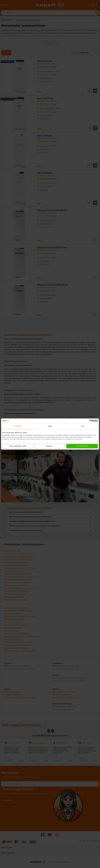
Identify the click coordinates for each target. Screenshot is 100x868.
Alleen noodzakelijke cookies (18, 446)
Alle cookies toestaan (82, 446)
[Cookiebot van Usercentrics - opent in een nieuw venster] (86, 421)
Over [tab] (83, 426)
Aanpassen (50, 446)
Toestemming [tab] (17, 426)
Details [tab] (50, 426)
